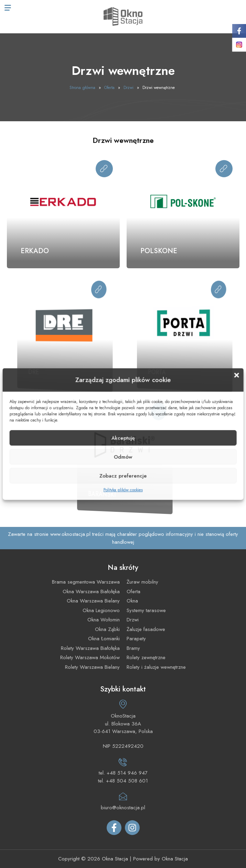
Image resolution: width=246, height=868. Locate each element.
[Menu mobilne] (8, 8)
